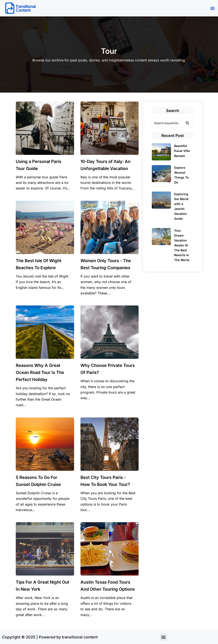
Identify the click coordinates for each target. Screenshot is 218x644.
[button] (212, 8)
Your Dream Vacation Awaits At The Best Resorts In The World (182, 245)
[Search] (167, 123)
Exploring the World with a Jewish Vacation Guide (181, 206)
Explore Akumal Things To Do (181, 175)
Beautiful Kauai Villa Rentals (182, 151)
